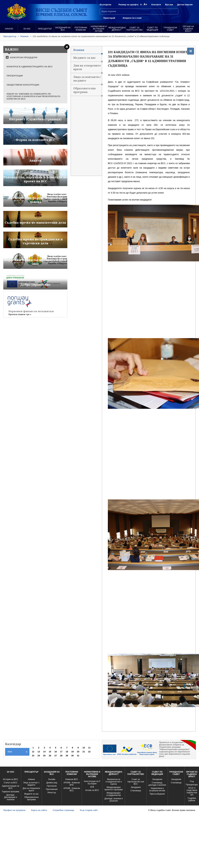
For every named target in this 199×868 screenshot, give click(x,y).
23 (33, 756)
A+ (145, 4)
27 (56, 756)
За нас (27, 29)
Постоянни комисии (81, 29)
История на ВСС (11, 779)
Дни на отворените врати (88, 68)
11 (89, 748)
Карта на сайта (39, 810)
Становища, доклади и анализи (157, 784)
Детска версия (185, 5)
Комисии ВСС (72, 779)
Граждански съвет (170, 29)
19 (72, 752)
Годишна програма (11, 792)
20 (78, 752)
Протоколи (52, 786)
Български (105, 5)
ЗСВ (92, 787)
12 (33, 752)
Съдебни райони (192, 799)
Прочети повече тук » (20, 314)
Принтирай (109, 18)
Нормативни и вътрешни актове (99, 29)
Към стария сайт (89, 810)
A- (141, 5)
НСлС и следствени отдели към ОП (192, 791)
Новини (24, 36)
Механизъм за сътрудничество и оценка (114, 782)
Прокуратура (192, 785)
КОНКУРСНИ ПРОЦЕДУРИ (24, 57)
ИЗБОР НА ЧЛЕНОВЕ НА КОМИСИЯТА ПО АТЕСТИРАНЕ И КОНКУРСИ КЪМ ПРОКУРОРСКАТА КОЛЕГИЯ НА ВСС (33, 96)
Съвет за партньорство (135, 29)
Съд (192, 781)
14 (44, 752)
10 (84, 748)
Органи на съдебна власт (188, 29)
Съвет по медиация (152, 29)
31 (78, 756)
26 (50, 756)
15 (50, 752)
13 (39, 752)
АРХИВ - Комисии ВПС (72, 784)
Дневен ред (52, 783)
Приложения (52, 789)
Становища (136, 791)
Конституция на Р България (92, 782)
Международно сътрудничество (114, 794)
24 (39, 756)
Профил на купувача (14, 810)
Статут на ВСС (11, 783)
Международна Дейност (117, 29)
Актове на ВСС (92, 790)
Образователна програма (88, 91)
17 (61, 752)
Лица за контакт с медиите (31, 784)
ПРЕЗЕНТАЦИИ (15, 76)
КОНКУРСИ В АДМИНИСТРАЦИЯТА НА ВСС (30, 67)
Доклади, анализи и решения (114, 800)
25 (44, 756)
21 (84, 752)
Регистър (52, 793)
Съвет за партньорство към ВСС (136, 782)
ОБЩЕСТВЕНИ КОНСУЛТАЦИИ (23, 85)
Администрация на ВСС (11, 787)
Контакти (156, 5)
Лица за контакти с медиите (88, 80)
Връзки (169, 5)
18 (67, 752)
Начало (9, 29)
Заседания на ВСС (63, 29)
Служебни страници (63, 810)
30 (72, 756)
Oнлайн (52, 779)
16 (56, 752)
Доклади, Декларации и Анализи (11, 797)
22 (89, 752)
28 (61, 756)
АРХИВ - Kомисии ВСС (72, 789)
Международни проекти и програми (114, 788)
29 (67, 756)
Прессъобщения (157, 794)
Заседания (136, 787)
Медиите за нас (88, 59)
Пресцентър (45, 29)
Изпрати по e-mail (132, 18)
